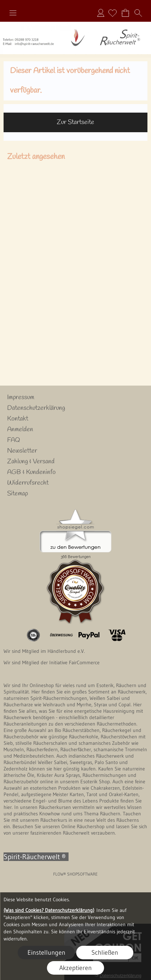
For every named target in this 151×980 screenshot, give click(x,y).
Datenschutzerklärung (36, 408)
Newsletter (22, 451)
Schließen (105, 953)
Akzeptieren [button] (75, 968)
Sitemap (17, 494)
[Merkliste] (112, 13)
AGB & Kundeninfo (31, 472)
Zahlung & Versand (31, 461)
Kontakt (18, 419)
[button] (13, 13)
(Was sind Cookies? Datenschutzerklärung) (49, 910)
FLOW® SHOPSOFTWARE (75, 874)
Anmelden (101, 13)
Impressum (21, 397)
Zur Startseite (75, 122)
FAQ (14, 440)
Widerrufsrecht (28, 483)
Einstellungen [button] (46, 953)
